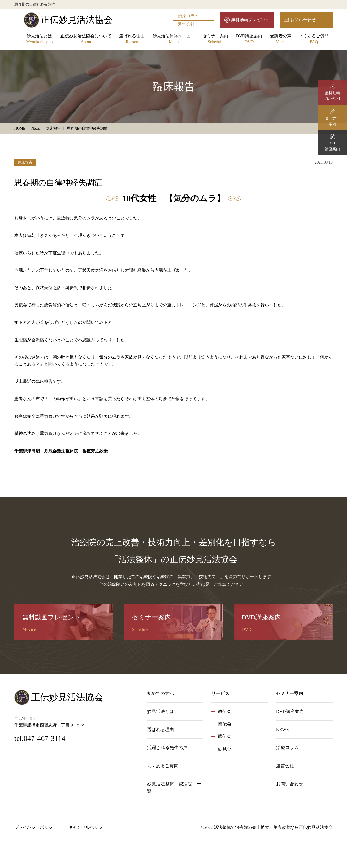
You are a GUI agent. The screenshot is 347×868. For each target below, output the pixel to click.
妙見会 (225, 749)
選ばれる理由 (132, 39)
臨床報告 (25, 162)
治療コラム (188, 16)
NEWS (283, 730)
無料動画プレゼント (250, 20)
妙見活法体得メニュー (174, 39)
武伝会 (225, 736)
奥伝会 (225, 724)
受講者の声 (281, 39)
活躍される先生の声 (167, 748)
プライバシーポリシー (36, 827)
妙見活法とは (39, 39)
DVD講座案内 (249, 39)
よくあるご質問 (314, 39)
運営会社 (186, 24)
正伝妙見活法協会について (86, 39)
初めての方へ (161, 693)
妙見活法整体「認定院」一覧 (174, 787)
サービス (220, 693)
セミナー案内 (215, 39)
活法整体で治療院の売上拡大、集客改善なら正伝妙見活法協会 (273, 827)
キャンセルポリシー (88, 827)
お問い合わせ (303, 20)
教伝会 (225, 711)
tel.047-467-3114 (40, 738)
